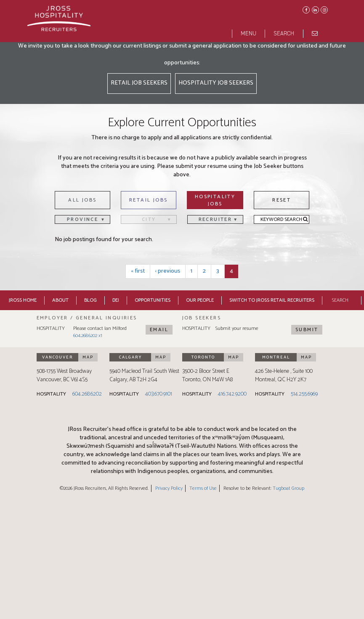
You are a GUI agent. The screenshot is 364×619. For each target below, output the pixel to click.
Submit (307, 330)
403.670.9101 (159, 394)
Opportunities (153, 300)
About (60, 300)
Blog (90, 300)
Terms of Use (203, 488)
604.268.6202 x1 (88, 336)
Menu (248, 33)
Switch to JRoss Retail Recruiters (272, 300)
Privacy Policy (169, 488)
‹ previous (168, 271)
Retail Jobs (148, 200)
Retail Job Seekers (139, 83)
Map (88, 357)
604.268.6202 (87, 394)
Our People (200, 300)
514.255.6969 (304, 394)
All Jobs (82, 200)
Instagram (324, 9)
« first (138, 271)
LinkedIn (315, 9)
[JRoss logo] (59, 21)
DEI (116, 300)
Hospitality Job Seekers (216, 83)
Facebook (306, 9)
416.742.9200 (232, 394)
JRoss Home (23, 300)
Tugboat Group (288, 488)
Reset (282, 200)
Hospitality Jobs (215, 200)
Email (159, 330)
